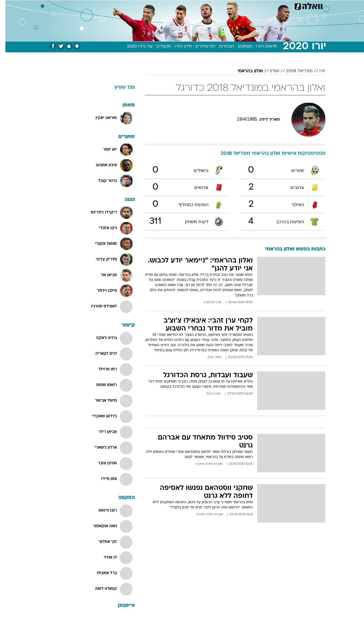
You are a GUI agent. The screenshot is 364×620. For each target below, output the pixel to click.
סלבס (227, 6)
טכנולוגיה (138, 6)
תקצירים (158, 47)
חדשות (283, 6)
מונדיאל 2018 (294, 71)
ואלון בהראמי (245, 71)
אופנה (117, 6)
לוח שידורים (200, 47)
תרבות (245, 6)
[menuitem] (279, 6)
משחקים (240, 47)
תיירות (159, 6)
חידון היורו (178, 47)
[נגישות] (8, 6)
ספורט (263, 6)
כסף (211, 6)
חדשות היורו (261, 47)
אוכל (196, 6)
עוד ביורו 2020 (135, 47)
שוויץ (269, 71)
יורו (317, 71)
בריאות (179, 6)
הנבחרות (221, 47)
